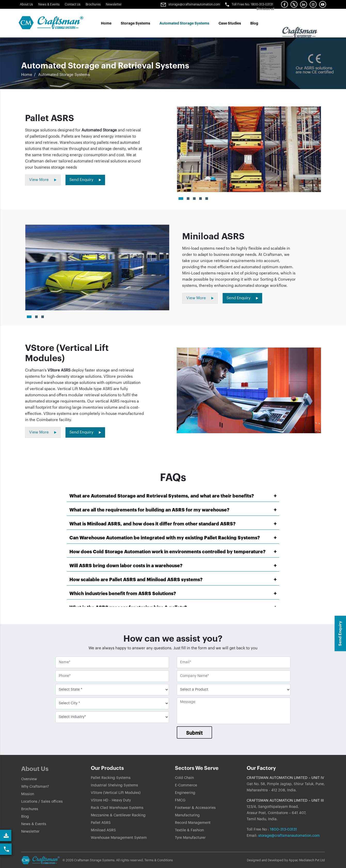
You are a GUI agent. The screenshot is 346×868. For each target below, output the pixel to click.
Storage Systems (135, 23)
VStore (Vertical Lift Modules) (116, 793)
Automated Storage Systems (184, 23)
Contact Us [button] (73, 4)
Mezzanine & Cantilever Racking (118, 815)
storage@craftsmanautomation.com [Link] (190, 4)
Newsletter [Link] (114, 4)
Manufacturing (187, 815)
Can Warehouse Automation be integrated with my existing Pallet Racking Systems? (165, 538)
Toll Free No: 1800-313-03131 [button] (249, 4)
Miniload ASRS (103, 830)
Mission (28, 794)
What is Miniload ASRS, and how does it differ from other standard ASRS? (152, 524)
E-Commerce (186, 785)
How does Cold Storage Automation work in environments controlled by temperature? (167, 552)
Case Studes (230, 23)
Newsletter (30, 832)
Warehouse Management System (119, 838)
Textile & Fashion (189, 830)
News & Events (49, 4)
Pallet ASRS (101, 823)
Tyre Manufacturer (190, 838)
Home (106, 23)
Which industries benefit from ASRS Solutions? (123, 594)
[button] (284, 4)
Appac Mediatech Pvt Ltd (307, 860)
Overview (29, 779)
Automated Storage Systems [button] (64, 75)
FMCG (180, 800)
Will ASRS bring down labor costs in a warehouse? (126, 566)
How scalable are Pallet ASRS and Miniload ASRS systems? (136, 580)
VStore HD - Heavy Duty (111, 800)
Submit (194, 733)
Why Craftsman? (35, 787)
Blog (254, 23)
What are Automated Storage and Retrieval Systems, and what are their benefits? (162, 496)
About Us (26, 4)
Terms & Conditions (159, 860)
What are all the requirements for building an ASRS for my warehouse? (149, 510)
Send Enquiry (340, 633)
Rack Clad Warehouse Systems (117, 808)
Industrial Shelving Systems (114, 785)
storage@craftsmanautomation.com (289, 836)
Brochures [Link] (93, 4)
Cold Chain (184, 778)
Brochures (30, 809)
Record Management (193, 823)
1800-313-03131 (283, 830)
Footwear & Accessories (195, 808)
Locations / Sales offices (42, 802)
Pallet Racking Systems (111, 778)
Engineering (185, 793)
